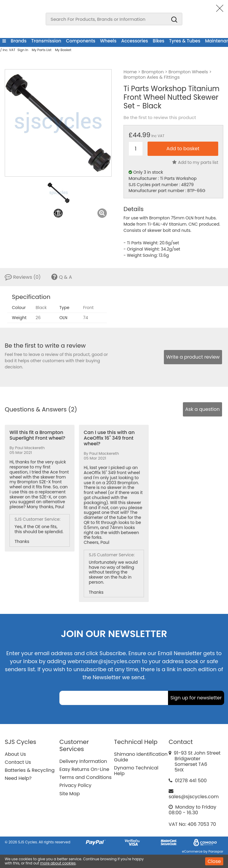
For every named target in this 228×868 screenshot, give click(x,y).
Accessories (134, 41)
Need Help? (18, 778)
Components (81, 41)
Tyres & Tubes (185, 41)
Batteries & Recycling (30, 770)
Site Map (70, 794)
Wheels (108, 41)
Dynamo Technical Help (136, 771)
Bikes (159, 41)
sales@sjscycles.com (194, 797)
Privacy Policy (75, 785)
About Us (15, 754)
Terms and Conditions (85, 777)
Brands (19, 41)
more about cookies (58, 863)
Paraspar (216, 851)
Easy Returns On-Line (84, 769)
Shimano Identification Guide (141, 757)
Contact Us (18, 762)
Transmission (46, 41)
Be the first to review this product (160, 118)
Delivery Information (83, 761)
